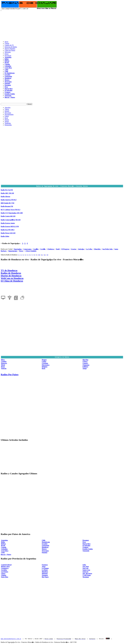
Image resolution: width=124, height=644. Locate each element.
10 (39, 255)
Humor (7, 120)
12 (45, 255)
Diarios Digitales (10, 49)
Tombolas (8, 123)
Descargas (8, 113)
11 (42, 255)
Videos (7, 109)
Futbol (7, 116)
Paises (7, 54)
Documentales (9, 114)
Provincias (8, 56)
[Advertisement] (62, 26)
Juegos (7, 121)
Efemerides (8, 125)
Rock (6, 118)
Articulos (8, 107)
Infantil (7, 111)
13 (47, 255)
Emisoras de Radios (11, 47)
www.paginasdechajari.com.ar (11, 639)
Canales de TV (9, 45)
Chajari (7, 43)
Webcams (8, 52)
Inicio (6, 42)
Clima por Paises (10, 50)
